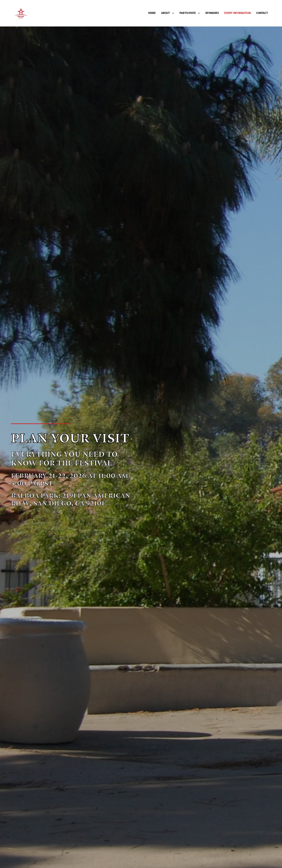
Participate (190, 13)
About (168, 13)
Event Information (237, 13)
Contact (262, 13)
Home (152, 13)
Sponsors (212, 13)
